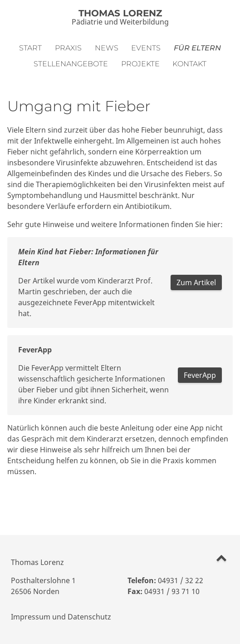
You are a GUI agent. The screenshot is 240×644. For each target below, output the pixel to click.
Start (30, 48)
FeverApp (200, 375)
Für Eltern (197, 48)
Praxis (68, 48)
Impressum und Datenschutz (61, 617)
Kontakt (189, 64)
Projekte (140, 64)
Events (146, 48)
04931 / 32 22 (181, 580)
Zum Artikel (196, 282)
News (107, 48)
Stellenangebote (71, 64)
